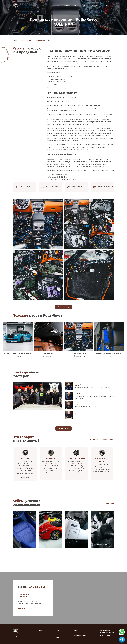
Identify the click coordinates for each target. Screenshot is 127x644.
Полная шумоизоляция (79, 354)
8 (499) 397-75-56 (23, 594)
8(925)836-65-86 (108, 5)
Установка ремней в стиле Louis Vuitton (109, 354)
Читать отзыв (25, 478)
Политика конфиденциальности (80, 635)
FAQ (80, 5)
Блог (57, 637)
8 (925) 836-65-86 (23, 597)
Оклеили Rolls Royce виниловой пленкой (18, 354)
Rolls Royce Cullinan (48, 356)
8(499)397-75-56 (97, 5)
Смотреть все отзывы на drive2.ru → (102, 439)
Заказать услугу (64, 307)
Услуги (59, 5)
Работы (15, 41)
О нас (75, 5)
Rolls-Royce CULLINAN (79, 356)
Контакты (87, 5)
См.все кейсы (110, 503)
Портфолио (67, 5)
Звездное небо (48, 354)
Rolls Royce (18, 356)
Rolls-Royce (109, 356)
